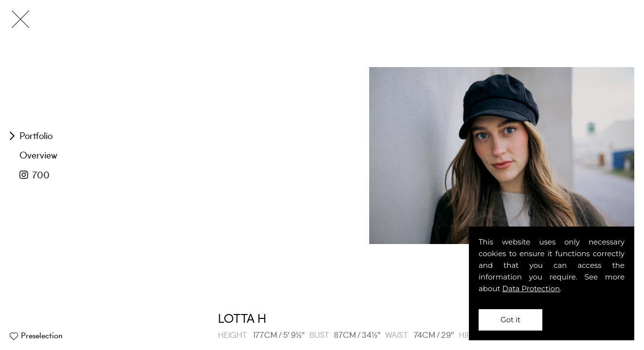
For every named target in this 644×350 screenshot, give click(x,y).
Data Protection (531, 289)
